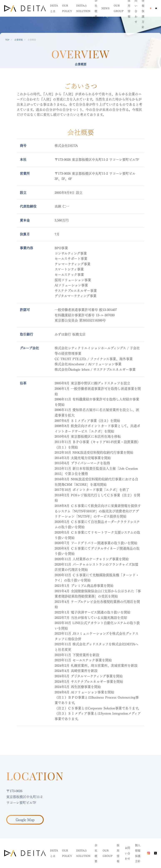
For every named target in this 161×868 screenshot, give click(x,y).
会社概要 (96, 853)
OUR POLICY (67, 853)
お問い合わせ (127, 853)
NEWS (105, 8)
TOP (7, 40)
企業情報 (19, 40)
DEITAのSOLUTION (83, 853)
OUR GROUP (108, 853)
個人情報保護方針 (138, 853)
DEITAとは (54, 853)
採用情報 (118, 853)
